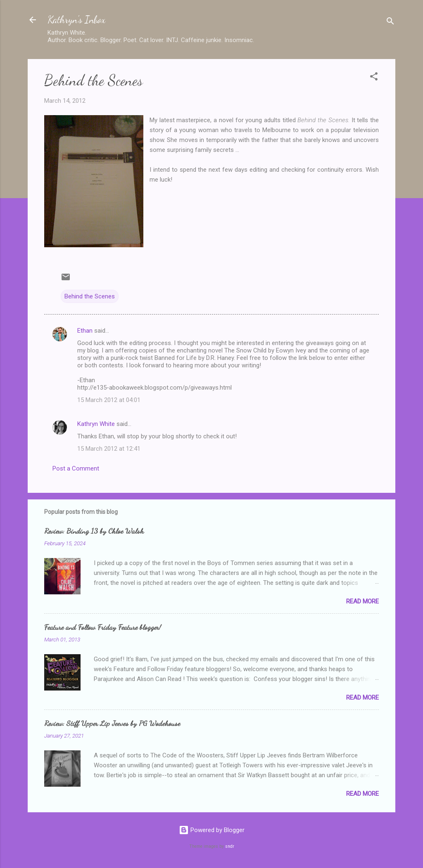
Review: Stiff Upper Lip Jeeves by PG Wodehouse (112, 723)
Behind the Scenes (90, 296)
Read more (362, 601)
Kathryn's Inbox (76, 20)
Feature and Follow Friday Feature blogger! (103, 627)
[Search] (390, 22)
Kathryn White (96, 424)
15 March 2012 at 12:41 (109, 449)
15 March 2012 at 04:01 (109, 400)
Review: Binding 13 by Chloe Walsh (94, 531)
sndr (230, 846)
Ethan (85, 331)
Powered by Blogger (212, 830)
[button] (374, 78)
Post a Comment (76, 468)
